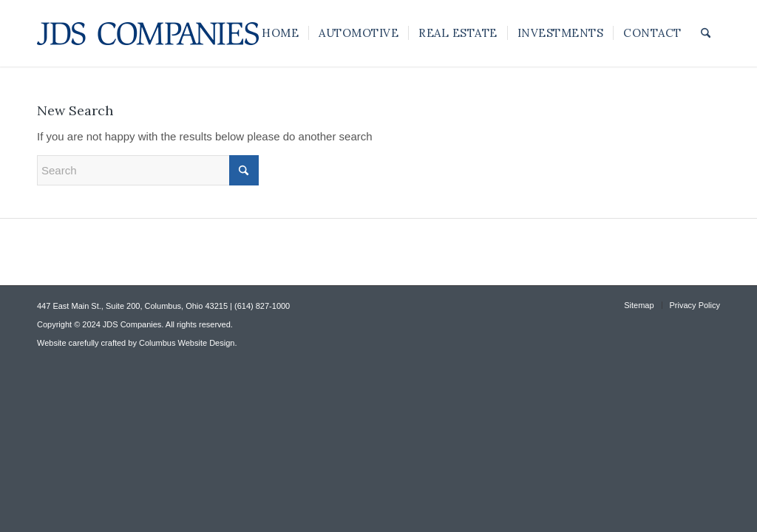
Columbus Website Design (187, 343)
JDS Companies (132, 324)
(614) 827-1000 (262, 306)
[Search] (706, 33)
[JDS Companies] (148, 33)
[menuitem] (280, 33)
